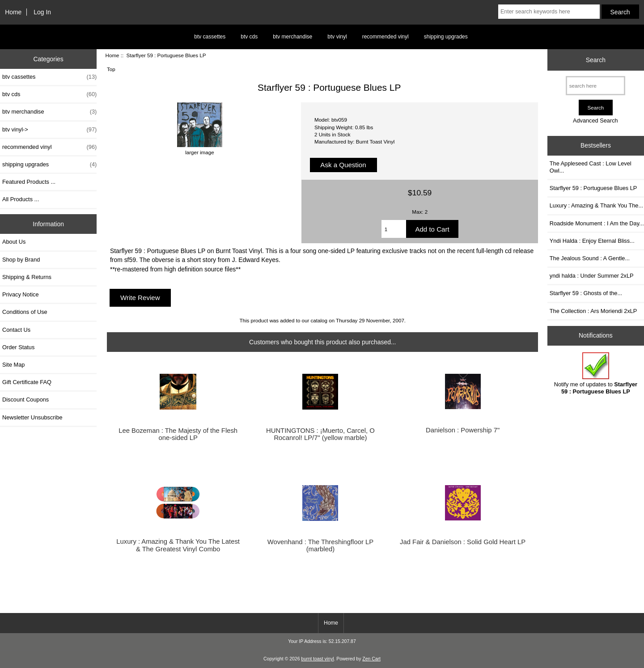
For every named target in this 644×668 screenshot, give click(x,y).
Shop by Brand (21, 260)
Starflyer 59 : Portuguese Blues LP (593, 188)
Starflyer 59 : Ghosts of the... (586, 293)
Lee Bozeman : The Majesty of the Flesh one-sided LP (178, 434)
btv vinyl (337, 37)
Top (111, 69)
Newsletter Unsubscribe (32, 417)
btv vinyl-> (49, 130)
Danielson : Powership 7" (463, 430)
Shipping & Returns (27, 277)
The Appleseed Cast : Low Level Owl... (591, 167)
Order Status (18, 347)
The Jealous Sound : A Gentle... (590, 258)
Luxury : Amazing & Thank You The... (596, 205)
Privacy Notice (20, 294)
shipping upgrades (446, 37)
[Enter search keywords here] (549, 12)
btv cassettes (210, 37)
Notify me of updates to (596, 374)
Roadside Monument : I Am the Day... (597, 223)
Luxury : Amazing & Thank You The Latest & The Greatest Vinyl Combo (178, 545)
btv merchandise (292, 37)
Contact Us (16, 330)
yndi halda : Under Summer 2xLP (592, 276)
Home (13, 12)
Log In (42, 12)
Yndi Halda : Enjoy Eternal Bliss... (592, 241)
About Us (14, 242)
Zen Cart (371, 659)
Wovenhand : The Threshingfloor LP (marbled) (320, 545)
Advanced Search (595, 120)
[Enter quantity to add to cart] (394, 229)
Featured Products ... (29, 182)
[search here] (595, 86)
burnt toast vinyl (317, 659)
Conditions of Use (25, 312)
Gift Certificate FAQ (27, 382)
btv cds (249, 37)
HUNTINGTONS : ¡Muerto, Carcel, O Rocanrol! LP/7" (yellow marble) (320, 434)
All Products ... (21, 199)
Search (596, 60)
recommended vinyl (386, 37)
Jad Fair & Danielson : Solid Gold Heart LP (463, 542)
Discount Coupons (25, 400)
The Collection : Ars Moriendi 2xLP (593, 311)
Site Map (13, 365)
